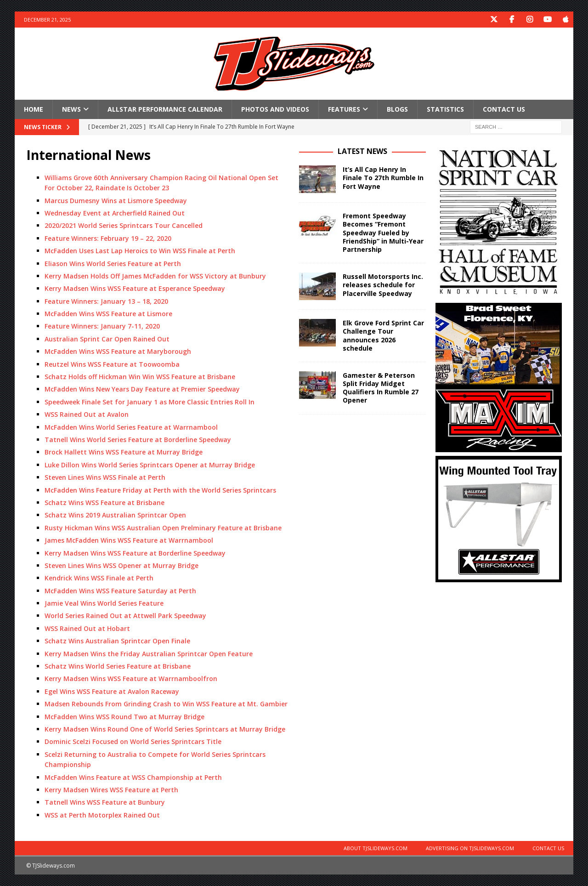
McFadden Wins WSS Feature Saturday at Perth (120, 591)
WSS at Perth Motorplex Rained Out (102, 815)
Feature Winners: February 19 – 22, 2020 (108, 238)
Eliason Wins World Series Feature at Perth (113, 264)
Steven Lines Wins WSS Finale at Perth (105, 477)
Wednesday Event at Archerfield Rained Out (115, 213)
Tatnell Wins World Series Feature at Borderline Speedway (138, 440)
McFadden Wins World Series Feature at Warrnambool (131, 427)
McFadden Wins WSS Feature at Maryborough (118, 351)
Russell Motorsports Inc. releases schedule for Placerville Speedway (383, 285)
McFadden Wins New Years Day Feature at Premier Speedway (142, 389)
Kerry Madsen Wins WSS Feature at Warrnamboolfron (131, 679)
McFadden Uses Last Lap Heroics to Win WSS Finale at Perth (140, 251)
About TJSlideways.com (376, 848)
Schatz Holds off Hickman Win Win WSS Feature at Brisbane (140, 377)
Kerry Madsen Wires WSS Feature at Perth (111, 790)
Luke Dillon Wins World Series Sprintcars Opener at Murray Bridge (150, 465)
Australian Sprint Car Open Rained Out (107, 339)
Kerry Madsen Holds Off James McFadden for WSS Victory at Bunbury (155, 276)
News (71, 109)
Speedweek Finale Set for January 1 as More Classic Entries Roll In (150, 402)
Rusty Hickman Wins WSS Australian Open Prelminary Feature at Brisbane (163, 528)
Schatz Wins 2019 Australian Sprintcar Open (115, 515)
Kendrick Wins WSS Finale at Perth (99, 578)
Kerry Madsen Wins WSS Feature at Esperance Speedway (135, 288)
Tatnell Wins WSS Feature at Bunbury (105, 802)
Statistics (445, 109)
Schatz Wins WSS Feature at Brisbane (105, 503)
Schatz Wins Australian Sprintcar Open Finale (117, 641)
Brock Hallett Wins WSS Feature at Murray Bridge (124, 452)
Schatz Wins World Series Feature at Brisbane (118, 666)
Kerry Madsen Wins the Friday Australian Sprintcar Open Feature (149, 654)
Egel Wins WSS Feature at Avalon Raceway (112, 691)
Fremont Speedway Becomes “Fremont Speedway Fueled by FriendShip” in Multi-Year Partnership (383, 233)
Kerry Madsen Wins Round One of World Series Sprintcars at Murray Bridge (165, 729)
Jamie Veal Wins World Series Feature (104, 603)
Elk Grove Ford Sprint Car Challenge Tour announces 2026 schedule (383, 335)
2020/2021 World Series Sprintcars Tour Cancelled (124, 225)
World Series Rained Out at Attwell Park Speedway (125, 616)
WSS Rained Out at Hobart (87, 628)
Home (34, 109)
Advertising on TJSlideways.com (470, 848)
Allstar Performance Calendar (165, 109)
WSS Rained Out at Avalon (87, 414)
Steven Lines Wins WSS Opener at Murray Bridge (122, 565)
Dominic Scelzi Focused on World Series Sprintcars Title (133, 741)
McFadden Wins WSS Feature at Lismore (108, 314)
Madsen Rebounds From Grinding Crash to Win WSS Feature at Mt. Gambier (166, 704)
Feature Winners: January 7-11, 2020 (102, 326)
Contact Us (504, 109)
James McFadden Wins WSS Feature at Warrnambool (129, 540)
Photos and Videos (275, 109)
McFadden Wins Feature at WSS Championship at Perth (133, 777)
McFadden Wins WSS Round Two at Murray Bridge (124, 717)
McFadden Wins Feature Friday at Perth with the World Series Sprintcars (160, 490)
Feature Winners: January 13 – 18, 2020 (106, 301)
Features (344, 109)
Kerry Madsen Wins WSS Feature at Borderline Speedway (135, 553)
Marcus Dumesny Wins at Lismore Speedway (116, 201)
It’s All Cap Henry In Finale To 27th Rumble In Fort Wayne (383, 178)
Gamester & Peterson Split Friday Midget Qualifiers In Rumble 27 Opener (381, 388)
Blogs (397, 109)
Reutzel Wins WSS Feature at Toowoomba (112, 364)
